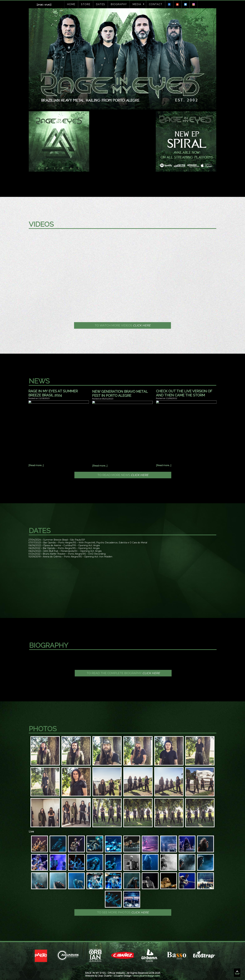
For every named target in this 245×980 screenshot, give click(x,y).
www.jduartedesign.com (147, 976)
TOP (237, 973)
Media (137, 4)
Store (86, 4)
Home (71, 4)
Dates (100, 4)
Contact (156, 4)
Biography (119, 4)
